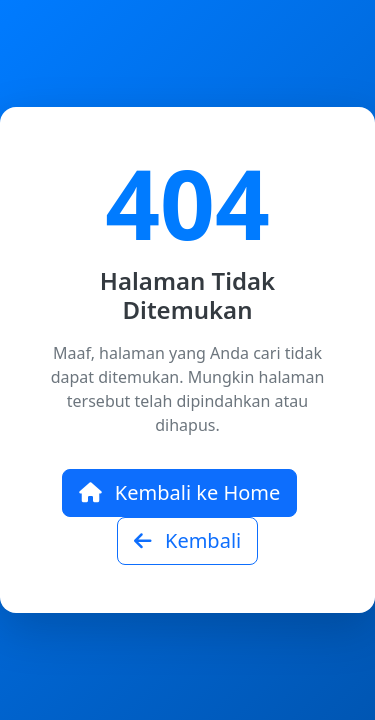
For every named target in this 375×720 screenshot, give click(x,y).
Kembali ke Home (180, 492)
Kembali (187, 540)
